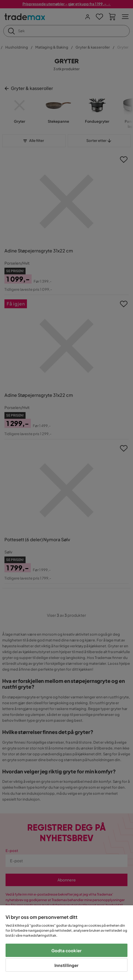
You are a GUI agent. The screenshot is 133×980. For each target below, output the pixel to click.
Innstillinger (67, 965)
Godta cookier (66, 950)
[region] (66, 943)
